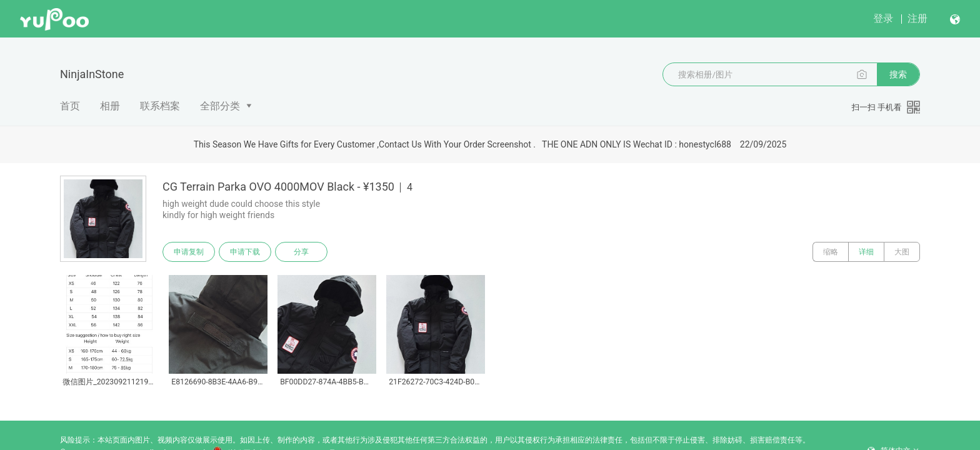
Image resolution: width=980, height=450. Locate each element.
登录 (883, 18)
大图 (902, 252)
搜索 (898, 74)
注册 (917, 18)
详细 (866, 252)
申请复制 (189, 252)
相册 (110, 106)
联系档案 (160, 106)
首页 (70, 106)
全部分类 (220, 106)
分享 (301, 252)
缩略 (831, 252)
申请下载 (245, 252)
